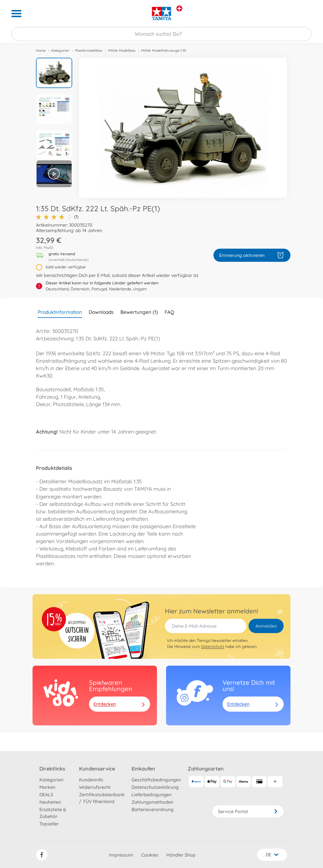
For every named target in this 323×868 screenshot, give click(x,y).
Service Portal (248, 811)
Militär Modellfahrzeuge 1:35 (164, 50)
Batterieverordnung (153, 809)
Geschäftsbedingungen (156, 780)
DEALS (46, 795)
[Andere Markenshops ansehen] (179, 8)
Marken (47, 787)
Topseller (49, 824)
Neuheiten (50, 802)
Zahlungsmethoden (152, 802)
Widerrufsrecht (95, 787)
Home (41, 50)
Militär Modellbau (122, 50)
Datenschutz (213, 646)
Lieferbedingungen (152, 795)
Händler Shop (181, 855)
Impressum (121, 855)
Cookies (150, 855)
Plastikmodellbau (89, 50)
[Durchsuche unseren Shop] (161, 34)
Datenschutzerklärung (155, 787)
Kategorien (60, 50)
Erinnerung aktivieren (252, 255)
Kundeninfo (91, 780)
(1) (57, 217)
